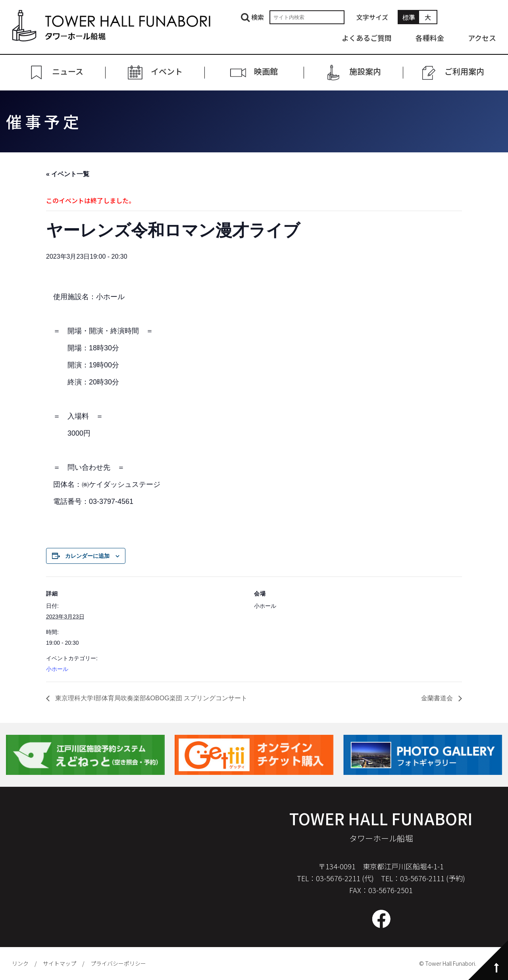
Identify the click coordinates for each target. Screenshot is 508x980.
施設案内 (365, 72)
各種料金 (430, 38)
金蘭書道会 (438, 698)
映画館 (266, 72)
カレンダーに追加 (87, 556)
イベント (167, 72)
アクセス (482, 38)
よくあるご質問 (367, 38)
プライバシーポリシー (118, 963)
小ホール (57, 669)
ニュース (68, 72)
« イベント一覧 (68, 174)
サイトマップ (60, 963)
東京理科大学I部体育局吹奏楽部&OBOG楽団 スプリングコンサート (150, 698)
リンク (20, 963)
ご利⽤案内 (464, 72)
